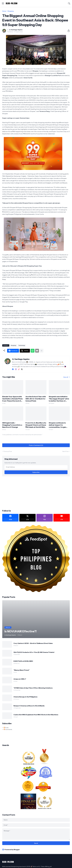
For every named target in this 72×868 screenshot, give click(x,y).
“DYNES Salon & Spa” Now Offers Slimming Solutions (33, 688)
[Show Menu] (3, 3)
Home (4, 11)
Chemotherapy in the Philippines (25, 697)
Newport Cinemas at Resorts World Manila (29, 706)
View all (66, 377)
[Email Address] (36, 467)
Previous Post (8, 451)
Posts (6, 728)
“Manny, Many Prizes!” (22, 670)
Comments (8, 729)
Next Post (65, 451)
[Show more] (42, 351)
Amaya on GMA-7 (20, 679)
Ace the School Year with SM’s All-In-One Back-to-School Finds (36, 399)
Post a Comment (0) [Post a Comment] (36, 445)
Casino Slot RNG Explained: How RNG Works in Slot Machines (36, 715)
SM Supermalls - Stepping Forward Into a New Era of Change (12, 425)
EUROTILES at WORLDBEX (23, 661)
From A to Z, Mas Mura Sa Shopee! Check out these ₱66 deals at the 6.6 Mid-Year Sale (36, 425)
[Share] (68, 31)
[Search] (69, 3)
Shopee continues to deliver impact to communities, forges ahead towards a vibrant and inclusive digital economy (59, 425)
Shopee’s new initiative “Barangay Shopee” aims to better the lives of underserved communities (59, 399)
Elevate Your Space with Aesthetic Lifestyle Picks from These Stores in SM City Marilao (12, 399)
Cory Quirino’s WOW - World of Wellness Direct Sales (33, 643)
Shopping (11, 11)
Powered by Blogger (11, 850)
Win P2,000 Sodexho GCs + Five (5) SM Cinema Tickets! (34, 652)
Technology (22, 345)
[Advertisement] (36, 493)
